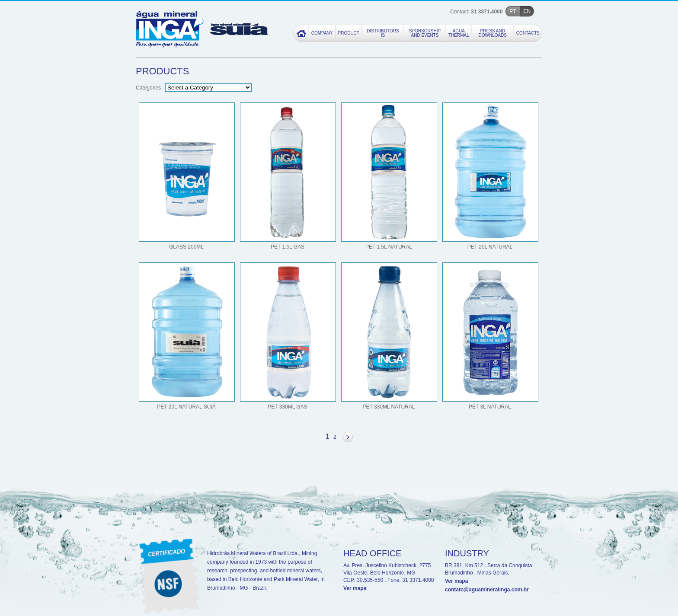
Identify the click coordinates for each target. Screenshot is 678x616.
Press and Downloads (493, 33)
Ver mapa (355, 588)
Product (348, 33)
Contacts (528, 33)
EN (527, 11)
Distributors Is (383, 33)
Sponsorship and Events (425, 33)
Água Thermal (459, 33)
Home (301, 33)
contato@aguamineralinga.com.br (487, 590)
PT (513, 11)
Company (322, 33)
